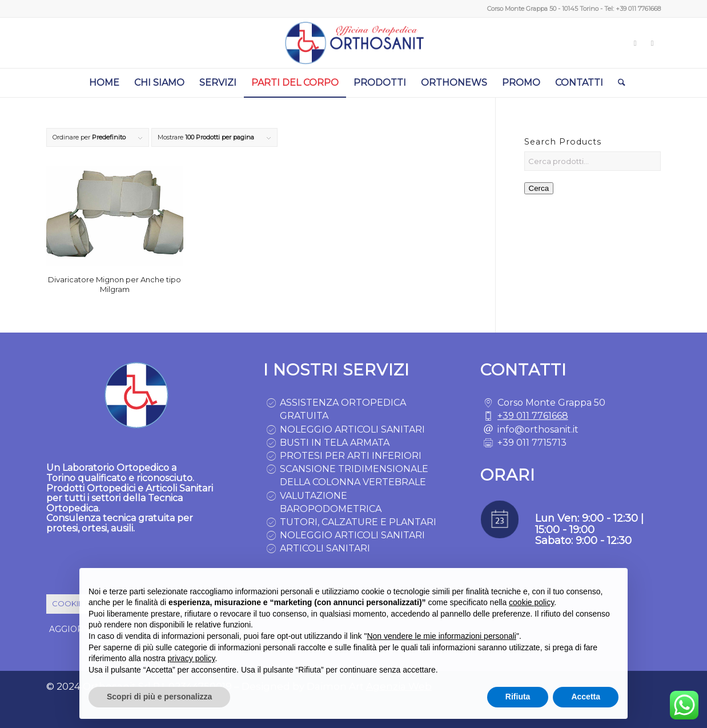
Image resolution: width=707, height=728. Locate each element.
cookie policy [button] (531, 602)
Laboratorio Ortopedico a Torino (111, 473)
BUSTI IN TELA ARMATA (335, 443)
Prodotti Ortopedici (91, 488)
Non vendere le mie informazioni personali (441, 636)
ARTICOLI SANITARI (325, 548)
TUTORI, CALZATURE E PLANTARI (358, 522)
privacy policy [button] (192, 658)
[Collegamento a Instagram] (635, 43)
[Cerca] (618, 83)
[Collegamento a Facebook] (652, 43)
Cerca (539, 188)
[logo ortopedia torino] (353, 43)
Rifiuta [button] (518, 697)
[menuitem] (104, 83)
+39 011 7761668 (638, 9)
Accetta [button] (586, 697)
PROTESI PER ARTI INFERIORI (351, 456)
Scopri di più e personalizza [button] (159, 697)
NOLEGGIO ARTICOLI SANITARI (352, 429)
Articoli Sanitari (179, 488)
